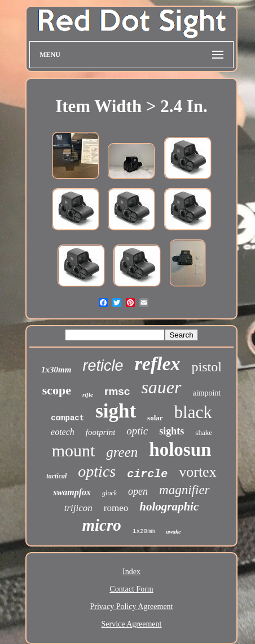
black (193, 412)
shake (204, 432)
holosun (180, 450)
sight (116, 411)
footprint (101, 432)
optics (97, 471)
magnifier (184, 490)
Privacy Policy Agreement (132, 607)
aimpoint (207, 393)
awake (173, 532)
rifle (88, 394)
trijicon (78, 508)
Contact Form (131, 589)
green (122, 452)
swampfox (72, 492)
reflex (157, 364)
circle (147, 474)
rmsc (117, 391)
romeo (116, 508)
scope (57, 390)
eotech (63, 432)
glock (109, 493)
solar (155, 418)
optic (137, 431)
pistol (207, 367)
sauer (161, 387)
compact (67, 418)
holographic (169, 507)
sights (172, 431)
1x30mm (56, 370)
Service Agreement (132, 624)
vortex (197, 472)
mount (74, 450)
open (138, 491)
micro (102, 525)
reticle (103, 366)
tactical (56, 476)
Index (131, 572)
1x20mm (144, 531)
